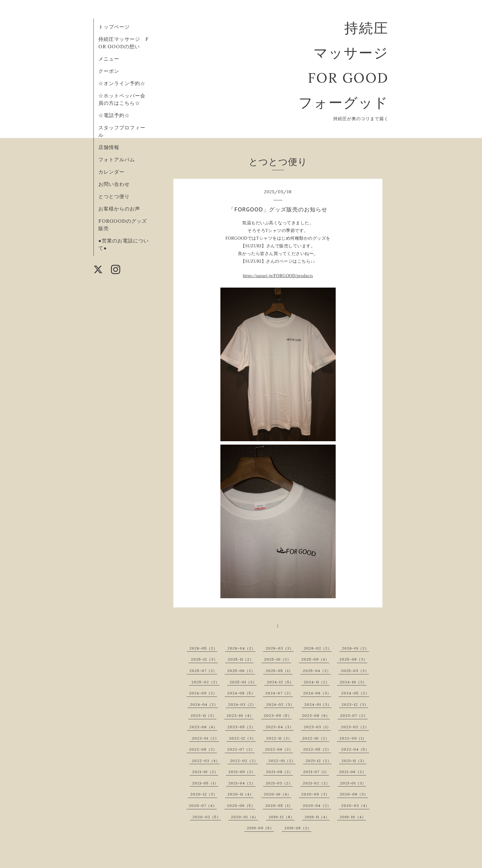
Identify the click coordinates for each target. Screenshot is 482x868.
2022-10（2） (316, 738)
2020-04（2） (317, 805)
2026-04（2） (241, 648)
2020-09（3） (315, 794)
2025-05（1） (279, 671)
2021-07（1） (316, 772)
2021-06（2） (353, 772)
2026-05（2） (203, 648)
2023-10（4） (240, 715)
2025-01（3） (243, 682)
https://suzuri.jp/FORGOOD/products (278, 276)
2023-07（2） (354, 715)
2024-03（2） (242, 704)
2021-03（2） (279, 783)
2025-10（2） (278, 659)
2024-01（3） (318, 704)
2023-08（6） (316, 715)
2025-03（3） (355, 671)
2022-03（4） (206, 761)
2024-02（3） (280, 704)
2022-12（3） (242, 738)
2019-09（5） (260, 828)
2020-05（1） (279, 805)
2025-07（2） (203, 671)
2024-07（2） (279, 693)
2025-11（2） (241, 659)
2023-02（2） (355, 727)
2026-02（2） (318, 648)
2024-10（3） (353, 682)
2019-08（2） (298, 828)
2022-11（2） (279, 738)
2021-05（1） (205, 783)
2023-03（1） (317, 727)
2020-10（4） (277, 794)
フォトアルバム (117, 159)
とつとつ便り (114, 196)
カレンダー (111, 172)
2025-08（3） (353, 659)
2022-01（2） (282, 761)
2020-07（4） (203, 805)
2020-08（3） (354, 794)
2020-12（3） (204, 794)
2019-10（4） (353, 817)
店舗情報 (109, 147)
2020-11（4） (241, 794)
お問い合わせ (114, 184)
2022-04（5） (355, 749)
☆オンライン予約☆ (122, 83)
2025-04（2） (317, 671)
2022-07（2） (241, 749)
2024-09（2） (203, 693)
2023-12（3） (355, 704)
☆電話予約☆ (114, 115)
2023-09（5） (278, 715)
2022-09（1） (353, 738)
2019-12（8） (282, 817)
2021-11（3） (354, 761)
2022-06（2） (279, 749)
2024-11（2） (317, 682)
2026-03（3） (280, 648)
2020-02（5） (207, 817)
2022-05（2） (317, 749)
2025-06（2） (241, 671)
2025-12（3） (204, 659)
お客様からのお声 (119, 209)
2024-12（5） (280, 682)
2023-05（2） (241, 727)
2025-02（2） (205, 682)
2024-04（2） (204, 704)
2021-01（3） (353, 783)
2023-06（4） (203, 727)
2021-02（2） (316, 783)
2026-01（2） (355, 648)
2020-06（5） (241, 805)
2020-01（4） (245, 817)
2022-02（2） (244, 761)
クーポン (109, 71)
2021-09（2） (242, 772)
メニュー (109, 59)
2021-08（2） (279, 772)
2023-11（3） (203, 715)
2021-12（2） (318, 761)
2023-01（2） (205, 738)
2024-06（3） (317, 693)
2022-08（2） (203, 749)
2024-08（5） (241, 693)
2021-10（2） (205, 772)
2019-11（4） (317, 817)
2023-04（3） (280, 727)
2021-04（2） (242, 783)
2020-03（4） (355, 805)
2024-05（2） (355, 693)
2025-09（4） (315, 659)
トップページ (114, 27)
